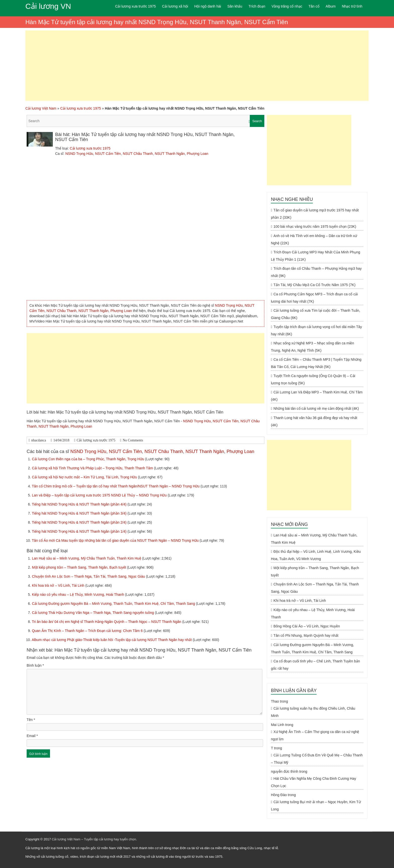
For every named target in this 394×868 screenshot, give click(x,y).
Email (32, 736)
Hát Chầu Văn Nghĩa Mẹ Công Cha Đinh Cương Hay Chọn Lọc (313, 782)
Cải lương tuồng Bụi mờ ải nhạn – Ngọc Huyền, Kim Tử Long (316, 806)
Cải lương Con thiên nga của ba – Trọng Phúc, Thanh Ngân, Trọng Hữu (88, 459)
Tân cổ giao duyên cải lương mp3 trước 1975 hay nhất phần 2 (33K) (315, 214)
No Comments (133, 440)
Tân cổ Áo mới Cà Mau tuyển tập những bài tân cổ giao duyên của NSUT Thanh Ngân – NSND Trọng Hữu (116, 540)
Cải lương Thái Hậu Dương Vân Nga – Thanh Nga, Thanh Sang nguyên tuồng (93, 613)
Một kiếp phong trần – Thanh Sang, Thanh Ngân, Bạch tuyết (80, 567)
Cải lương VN (48, 6)
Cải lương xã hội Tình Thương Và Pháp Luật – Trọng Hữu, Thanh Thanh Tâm (93, 468)
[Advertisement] (197, 66)
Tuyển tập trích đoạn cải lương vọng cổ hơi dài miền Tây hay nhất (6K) (316, 330)
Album (331, 6)
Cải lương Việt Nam (41, 108)
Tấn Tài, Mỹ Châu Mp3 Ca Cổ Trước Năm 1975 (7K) (314, 285)
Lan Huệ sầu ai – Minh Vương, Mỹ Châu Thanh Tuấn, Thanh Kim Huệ (87, 558)
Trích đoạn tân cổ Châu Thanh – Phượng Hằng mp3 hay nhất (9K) (316, 272)
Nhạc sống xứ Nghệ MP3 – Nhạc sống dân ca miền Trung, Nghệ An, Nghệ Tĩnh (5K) (312, 347)
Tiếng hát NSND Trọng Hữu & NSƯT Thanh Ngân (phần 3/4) (80, 513)
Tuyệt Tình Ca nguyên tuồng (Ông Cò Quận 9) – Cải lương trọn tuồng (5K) (313, 379)
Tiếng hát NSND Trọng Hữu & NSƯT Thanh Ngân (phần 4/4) (80, 504)
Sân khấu (235, 6)
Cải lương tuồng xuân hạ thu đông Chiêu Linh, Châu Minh (313, 712)
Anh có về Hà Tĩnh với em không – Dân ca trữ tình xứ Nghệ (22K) (314, 239)
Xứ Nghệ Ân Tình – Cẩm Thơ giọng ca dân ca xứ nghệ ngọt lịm (315, 735)
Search (257, 121)
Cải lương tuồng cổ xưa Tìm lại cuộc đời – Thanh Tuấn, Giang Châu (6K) (315, 314)
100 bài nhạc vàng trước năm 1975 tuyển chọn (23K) (315, 226)
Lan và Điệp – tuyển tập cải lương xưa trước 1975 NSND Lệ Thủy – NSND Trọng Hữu (100, 495)
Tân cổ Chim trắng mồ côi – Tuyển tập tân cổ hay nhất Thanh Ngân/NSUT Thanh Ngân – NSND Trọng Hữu (116, 486)
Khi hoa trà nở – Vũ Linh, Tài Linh (59, 585)
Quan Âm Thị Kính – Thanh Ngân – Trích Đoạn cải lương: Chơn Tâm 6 (88, 631)
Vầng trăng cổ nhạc (287, 6)
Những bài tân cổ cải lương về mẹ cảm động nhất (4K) (316, 408)
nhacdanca (39, 440)
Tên (31, 720)
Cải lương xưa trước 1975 (135, 6)
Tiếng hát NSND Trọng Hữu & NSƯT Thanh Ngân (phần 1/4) (80, 531)
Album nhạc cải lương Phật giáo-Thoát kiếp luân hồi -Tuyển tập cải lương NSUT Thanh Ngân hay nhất (112, 640)
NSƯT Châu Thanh (138, 154)
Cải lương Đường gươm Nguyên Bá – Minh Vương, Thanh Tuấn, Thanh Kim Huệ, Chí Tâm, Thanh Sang (114, 604)
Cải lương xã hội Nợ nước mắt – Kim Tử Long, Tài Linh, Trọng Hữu (85, 477)
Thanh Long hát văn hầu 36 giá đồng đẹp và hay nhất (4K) (314, 421)
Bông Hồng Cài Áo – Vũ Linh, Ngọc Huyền (307, 626)
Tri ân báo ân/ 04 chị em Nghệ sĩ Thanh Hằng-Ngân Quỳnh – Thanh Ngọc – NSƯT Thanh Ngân (107, 622)
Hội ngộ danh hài (208, 6)
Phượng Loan (198, 154)
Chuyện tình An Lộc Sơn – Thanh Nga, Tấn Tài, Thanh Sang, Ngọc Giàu (89, 576)
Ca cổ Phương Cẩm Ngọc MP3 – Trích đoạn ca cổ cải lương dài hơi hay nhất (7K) (314, 298)
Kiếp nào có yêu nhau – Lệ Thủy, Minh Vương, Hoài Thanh (79, 595)
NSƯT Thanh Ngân (170, 154)
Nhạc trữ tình (352, 6)
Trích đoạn (257, 6)
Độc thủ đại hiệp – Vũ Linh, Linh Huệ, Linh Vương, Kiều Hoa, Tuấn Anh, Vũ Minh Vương (316, 555)
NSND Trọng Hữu (79, 154)
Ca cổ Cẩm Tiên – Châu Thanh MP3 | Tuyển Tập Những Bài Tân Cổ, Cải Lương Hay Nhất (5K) (316, 363)
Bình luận (35, 665)
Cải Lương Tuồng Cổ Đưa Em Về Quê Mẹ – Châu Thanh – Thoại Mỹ (317, 759)
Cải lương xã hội (175, 6)
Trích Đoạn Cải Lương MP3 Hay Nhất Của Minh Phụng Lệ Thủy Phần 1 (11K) (315, 256)
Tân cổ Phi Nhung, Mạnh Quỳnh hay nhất (306, 635)
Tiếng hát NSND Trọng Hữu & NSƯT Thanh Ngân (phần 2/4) (80, 522)
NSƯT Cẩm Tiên (108, 154)
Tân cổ (314, 6)
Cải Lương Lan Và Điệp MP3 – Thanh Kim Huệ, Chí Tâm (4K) (317, 396)
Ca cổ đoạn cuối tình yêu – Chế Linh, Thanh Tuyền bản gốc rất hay (315, 665)
